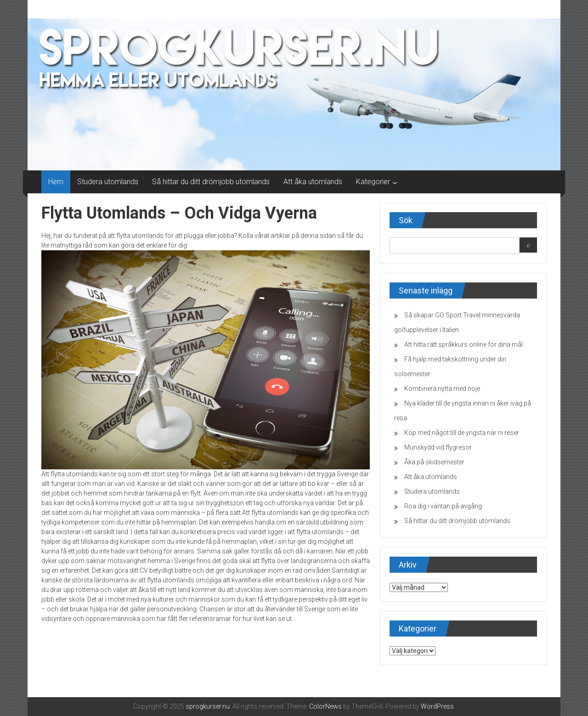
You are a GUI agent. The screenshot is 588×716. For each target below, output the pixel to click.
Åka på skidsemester (434, 462)
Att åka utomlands (313, 182)
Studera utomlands (108, 182)
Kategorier (373, 182)
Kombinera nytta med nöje (442, 389)
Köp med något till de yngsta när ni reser (462, 433)
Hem (56, 182)
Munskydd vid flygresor (438, 447)
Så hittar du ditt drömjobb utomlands (211, 182)
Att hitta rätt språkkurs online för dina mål (464, 344)
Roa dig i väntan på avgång (443, 506)
